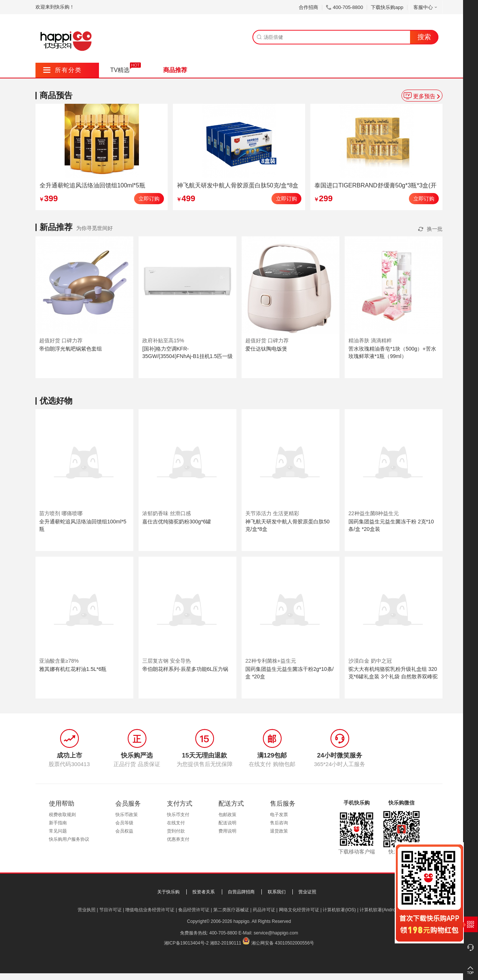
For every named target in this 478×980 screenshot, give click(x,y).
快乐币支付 (178, 815)
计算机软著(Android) (380, 910)
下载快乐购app (387, 7)
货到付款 (176, 831)
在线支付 (176, 823)
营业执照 (87, 910)
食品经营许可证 (194, 910)
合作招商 (308, 7)
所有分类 (63, 70)
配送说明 (227, 823)
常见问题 (58, 831)
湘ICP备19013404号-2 (186, 943)
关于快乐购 (168, 892)
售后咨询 (279, 823)
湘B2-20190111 (226, 943)
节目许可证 (111, 910)
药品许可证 (264, 910)
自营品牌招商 (241, 892)
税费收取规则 (62, 815)
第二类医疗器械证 (231, 910)
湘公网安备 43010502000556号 (283, 943)
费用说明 (227, 831)
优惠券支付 (178, 839)
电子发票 (279, 815)
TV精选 (120, 70)
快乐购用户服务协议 (69, 839)
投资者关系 (204, 892)
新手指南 (58, 823)
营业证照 (307, 892)
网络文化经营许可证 (299, 910)
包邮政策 (227, 815)
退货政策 (279, 831)
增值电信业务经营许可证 (150, 910)
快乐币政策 (127, 815)
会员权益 (124, 831)
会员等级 (124, 823)
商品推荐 (175, 70)
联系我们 (277, 892)
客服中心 (426, 7)
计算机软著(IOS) (339, 910)
